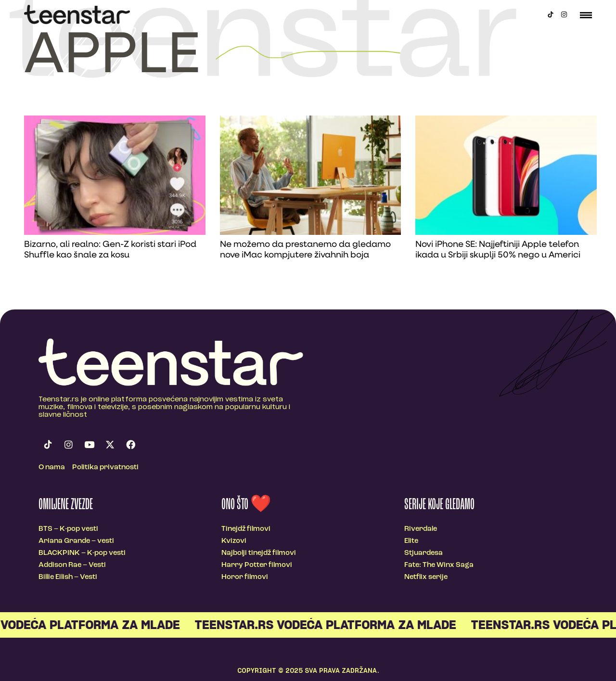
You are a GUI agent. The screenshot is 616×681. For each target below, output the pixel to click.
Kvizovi (234, 541)
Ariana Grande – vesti (76, 541)
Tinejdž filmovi (246, 529)
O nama (52, 468)
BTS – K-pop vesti (68, 529)
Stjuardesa (423, 553)
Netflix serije (426, 577)
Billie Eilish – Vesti (68, 577)
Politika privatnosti (105, 468)
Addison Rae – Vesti (72, 565)
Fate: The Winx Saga (439, 565)
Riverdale (421, 529)
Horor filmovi (245, 577)
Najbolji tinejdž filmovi (259, 553)
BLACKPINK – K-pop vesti (82, 553)
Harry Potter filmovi (257, 565)
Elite (411, 541)
